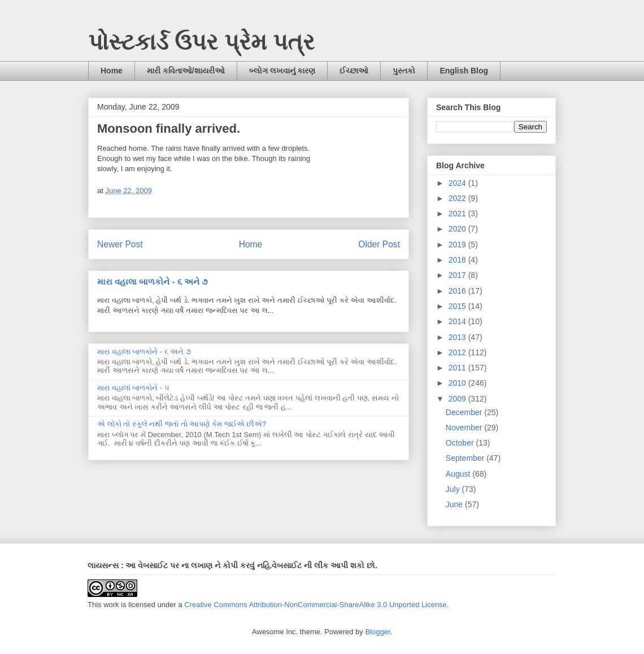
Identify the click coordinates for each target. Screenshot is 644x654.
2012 (458, 352)
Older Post (379, 244)
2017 (458, 275)
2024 (458, 183)
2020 (458, 229)
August (459, 474)
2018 (458, 260)
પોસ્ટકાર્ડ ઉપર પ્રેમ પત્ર (201, 42)
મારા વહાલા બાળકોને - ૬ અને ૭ (152, 282)
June (455, 504)
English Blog (464, 71)
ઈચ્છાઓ (354, 71)
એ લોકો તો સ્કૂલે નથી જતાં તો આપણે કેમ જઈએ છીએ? (182, 424)
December (465, 412)
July (454, 489)
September (466, 458)
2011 (458, 368)
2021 (458, 213)
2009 (458, 399)
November (465, 428)
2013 (458, 337)
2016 (458, 291)
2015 (458, 306)
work (111, 605)
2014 (458, 321)
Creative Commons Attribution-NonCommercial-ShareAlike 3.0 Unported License (316, 605)
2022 (458, 198)
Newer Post (120, 244)
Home (112, 71)
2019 (458, 245)
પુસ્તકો (404, 71)
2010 (458, 383)
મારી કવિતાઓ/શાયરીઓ (186, 71)
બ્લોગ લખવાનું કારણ (282, 71)
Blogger (377, 632)
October (461, 443)
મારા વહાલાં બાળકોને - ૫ (133, 388)
